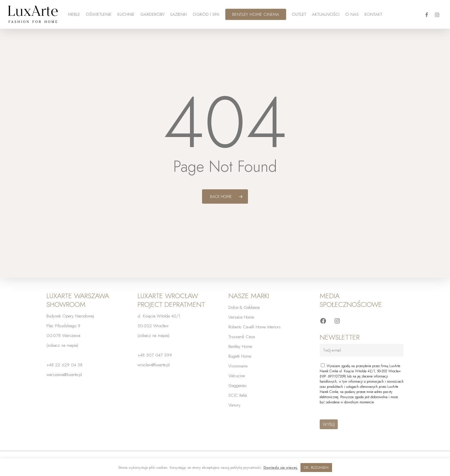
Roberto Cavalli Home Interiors (255, 327)
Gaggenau (237, 386)
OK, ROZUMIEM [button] (316, 468)
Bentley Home (240, 346)
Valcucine (237, 376)
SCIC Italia (238, 395)
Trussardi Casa (242, 337)
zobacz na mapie (62, 345)
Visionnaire (238, 366)
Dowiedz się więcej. (281, 468)
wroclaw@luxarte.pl (154, 365)
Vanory (234, 405)
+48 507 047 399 (155, 355)
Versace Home (241, 317)
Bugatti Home (240, 356)
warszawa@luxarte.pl (64, 375)
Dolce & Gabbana (244, 307)
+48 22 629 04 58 (64, 365)
